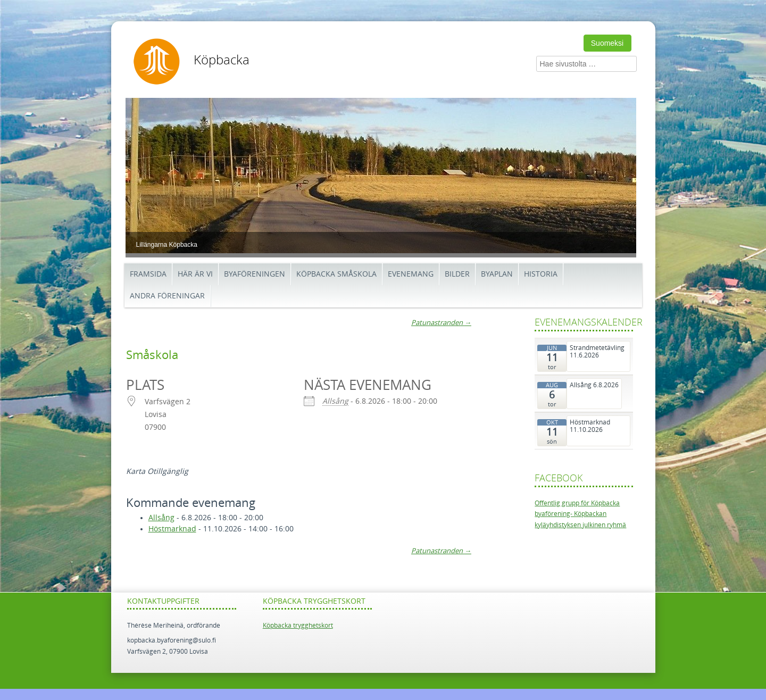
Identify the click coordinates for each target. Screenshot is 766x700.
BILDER (457, 274)
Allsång (335, 401)
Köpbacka (222, 60)
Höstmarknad (172, 529)
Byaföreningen (255, 274)
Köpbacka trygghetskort (298, 626)
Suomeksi (607, 43)
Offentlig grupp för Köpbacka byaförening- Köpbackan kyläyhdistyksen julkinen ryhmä (580, 514)
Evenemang (411, 274)
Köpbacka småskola (336, 274)
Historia (541, 274)
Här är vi (195, 274)
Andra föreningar (167, 296)
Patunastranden (441, 323)
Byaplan (497, 274)
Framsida (148, 274)
